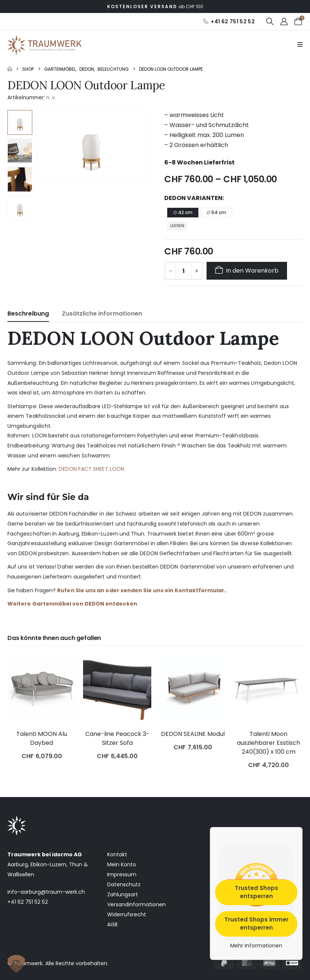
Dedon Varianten (193, 198)
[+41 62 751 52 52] (229, 21)
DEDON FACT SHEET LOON (91, 469)
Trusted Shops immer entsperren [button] (256, 924)
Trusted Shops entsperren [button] (256, 892)
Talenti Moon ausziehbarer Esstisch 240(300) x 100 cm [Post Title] (268, 743)
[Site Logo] (44, 45)
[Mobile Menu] (300, 45)
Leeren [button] (177, 226)
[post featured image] (42, 689)
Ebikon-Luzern (48, 864)
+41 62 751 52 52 (28, 902)
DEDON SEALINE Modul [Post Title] (193, 734)
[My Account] (284, 22)
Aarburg (18, 864)
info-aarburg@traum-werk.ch (46, 892)
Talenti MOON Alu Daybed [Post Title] (42, 738)
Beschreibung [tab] (28, 314)
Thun (76, 864)
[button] (270, 22)
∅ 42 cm (183, 212)
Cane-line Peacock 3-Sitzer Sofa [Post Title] (117, 738)
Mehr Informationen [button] (256, 946)
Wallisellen (21, 874)
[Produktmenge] (184, 271)
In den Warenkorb (252, 271)
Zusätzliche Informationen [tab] (102, 314)
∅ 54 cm (216, 212)
